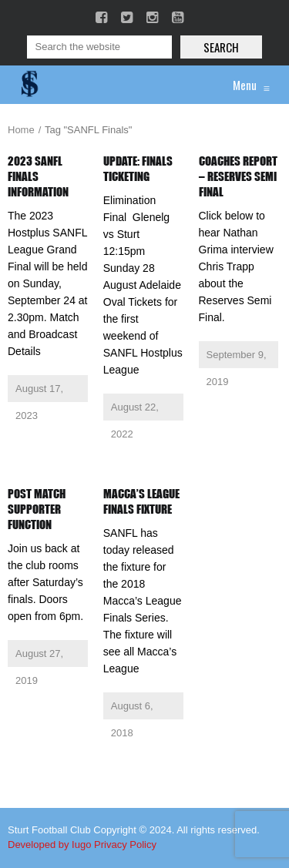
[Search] (99, 47)
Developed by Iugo (49, 845)
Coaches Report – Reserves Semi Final (238, 176)
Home (21, 130)
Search (221, 47)
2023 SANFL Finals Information (38, 176)
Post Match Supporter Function (37, 509)
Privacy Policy (125, 845)
